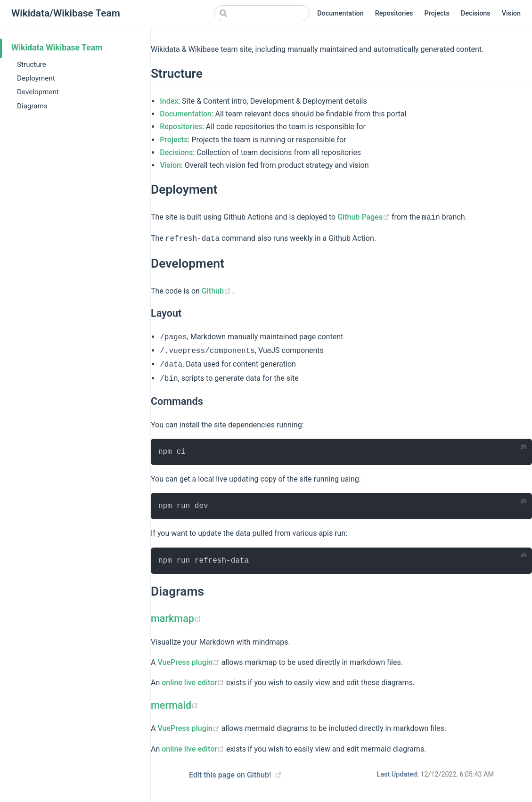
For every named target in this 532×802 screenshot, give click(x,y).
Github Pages (364, 217)
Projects (437, 13)
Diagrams (32, 106)
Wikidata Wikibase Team (57, 48)
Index (169, 101)
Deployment (36, 78)
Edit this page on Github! (230, 775)
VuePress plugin (189, 662)
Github (217, 291)
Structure (32, 65)
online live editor (194, 683)
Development (38, 92)
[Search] (262, 13)
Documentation (340, 13)
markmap (176, 618)
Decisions (476, 13)
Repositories (394, 13)
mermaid (175, 705)
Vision (511, 13)
